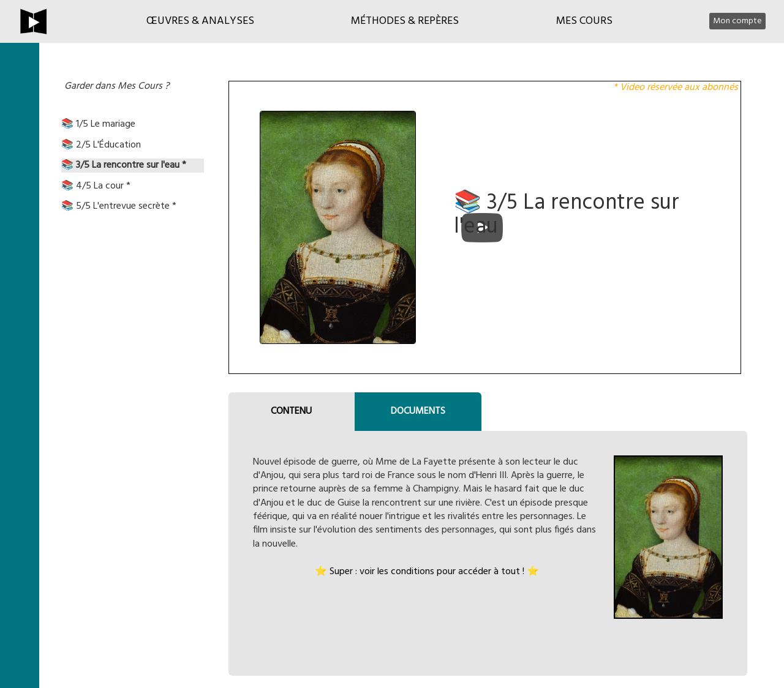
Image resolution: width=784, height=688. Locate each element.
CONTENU (291, 411)
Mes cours (584, 21)
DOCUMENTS (418, 411)
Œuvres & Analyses (200, 21)
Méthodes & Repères (405, 21)
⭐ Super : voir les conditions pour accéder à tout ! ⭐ (427, 572)
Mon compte (737, 21)
